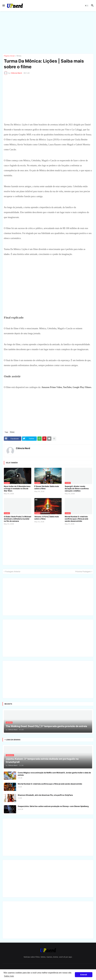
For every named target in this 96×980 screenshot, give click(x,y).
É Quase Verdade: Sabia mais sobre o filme (47, 487)
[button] (3, 6)
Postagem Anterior (13, 571)
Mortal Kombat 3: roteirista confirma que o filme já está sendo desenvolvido (76, 519)
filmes (19, 56)
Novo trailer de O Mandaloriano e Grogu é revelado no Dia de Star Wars (17, 489)
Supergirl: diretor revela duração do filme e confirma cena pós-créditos (77, 489)
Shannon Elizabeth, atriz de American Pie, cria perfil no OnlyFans (45, 795)
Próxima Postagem (83, 571)
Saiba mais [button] (9, 976)
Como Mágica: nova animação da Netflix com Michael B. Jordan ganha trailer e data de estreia (54, 774)
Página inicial (9, 56)
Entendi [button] (84, 975)
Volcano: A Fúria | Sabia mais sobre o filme (47, 518)
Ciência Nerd (23, 448)
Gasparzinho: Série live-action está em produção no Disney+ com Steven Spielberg (53, 806)
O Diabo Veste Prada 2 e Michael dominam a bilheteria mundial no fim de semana (17, 519)
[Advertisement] (48, 32)
